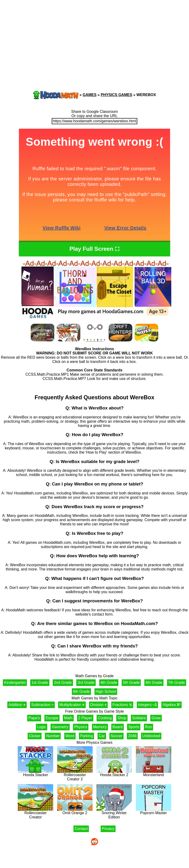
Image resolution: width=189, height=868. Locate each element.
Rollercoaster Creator (35, 813)
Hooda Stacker (35, 773)
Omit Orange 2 (75, 811)
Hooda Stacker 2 (114, 773)
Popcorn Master (154, 811)
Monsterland (154, 773)
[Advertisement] (45, 37)
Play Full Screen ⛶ (94, 249)
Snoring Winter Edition (114, 813)
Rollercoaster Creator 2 (75, 775)
